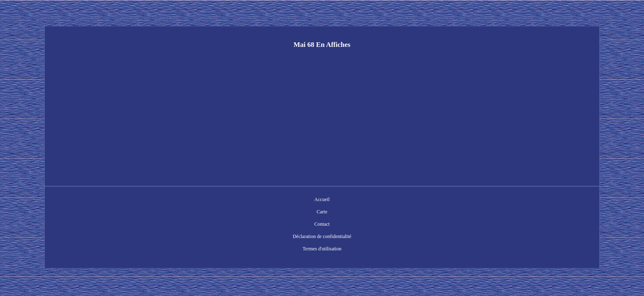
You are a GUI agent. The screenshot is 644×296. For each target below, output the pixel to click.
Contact (282, 200)
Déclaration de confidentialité (328, 200)
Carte (259, 200)
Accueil (237, 200)
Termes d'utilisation (386, 200)
